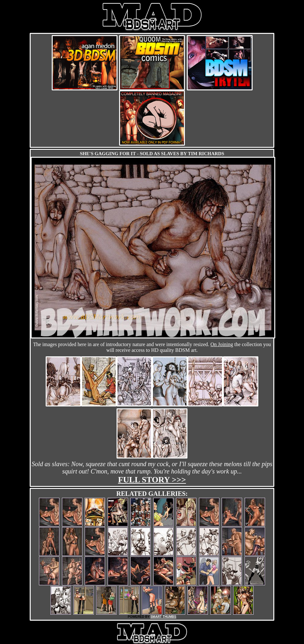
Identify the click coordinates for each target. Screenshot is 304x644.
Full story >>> (152, 480)
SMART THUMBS (163, 617)
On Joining (222, 344)
